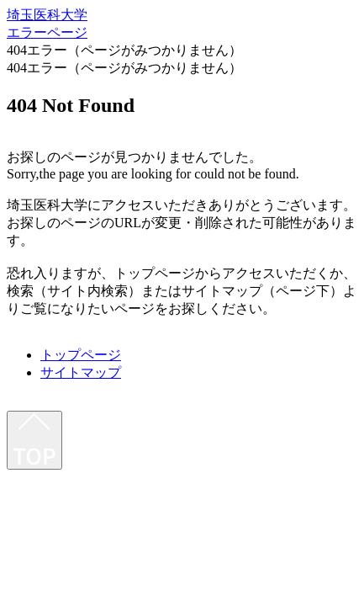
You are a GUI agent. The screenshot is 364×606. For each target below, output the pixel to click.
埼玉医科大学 (47, 15)
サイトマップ (81, 372)
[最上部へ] (34, 440)
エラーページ (47, 32)
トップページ (81, 355)
